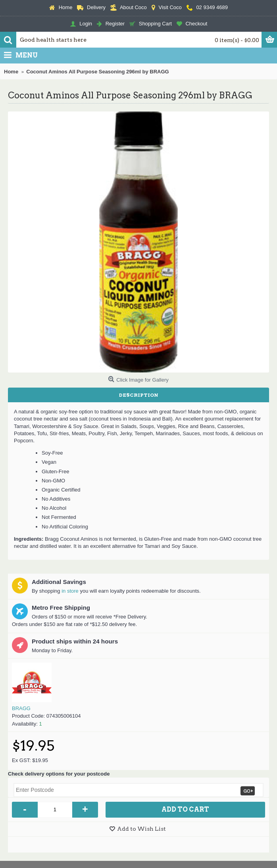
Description (139, 395)
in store (70, 591)
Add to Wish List (141, 829)
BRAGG (21, 708)
